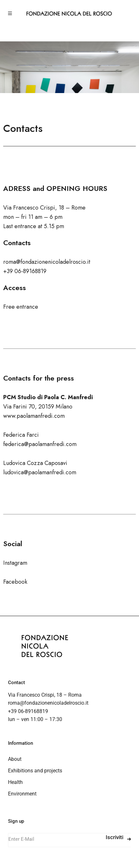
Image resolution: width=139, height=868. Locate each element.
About (15, 759)
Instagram (15, 563)
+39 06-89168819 (28, 711)
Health (15, 782)
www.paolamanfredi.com (34, 416)
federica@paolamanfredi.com (40, 444)
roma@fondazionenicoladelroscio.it (48, 703)
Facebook (15, 582)
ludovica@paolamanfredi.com (40, 472)
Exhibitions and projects (35, 771)
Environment (22, 794)
